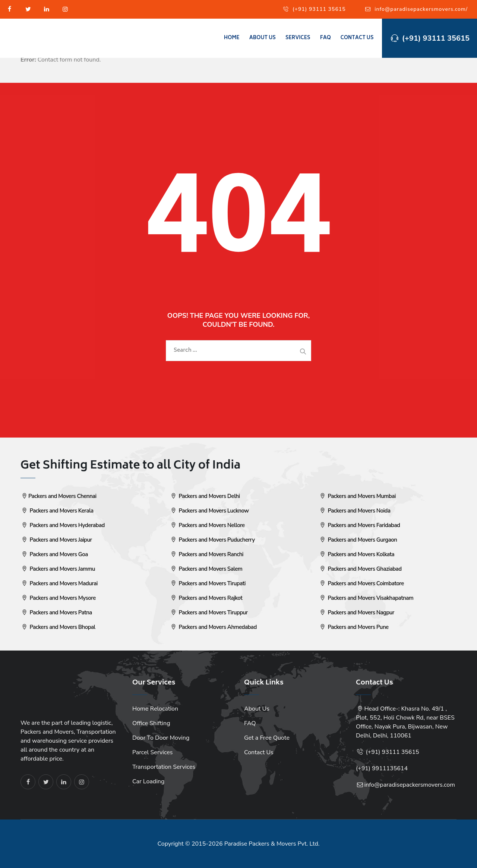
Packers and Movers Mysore (58, 598)
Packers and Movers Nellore (207, 525)
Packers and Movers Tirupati (208, 583)
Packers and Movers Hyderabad (63, 525)
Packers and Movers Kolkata (356, 554)
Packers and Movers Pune (354, 627)
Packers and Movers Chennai (59, 496)
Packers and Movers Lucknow (209, 511)
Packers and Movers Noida (355, 511)
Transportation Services (164, 767)
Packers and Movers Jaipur (56, 540)
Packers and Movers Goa (54, 554)
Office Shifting (151, 723)
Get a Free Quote (267, 738)
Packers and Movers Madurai (59, 583)
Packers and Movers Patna (56, 612)
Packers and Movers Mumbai (357, 496)
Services (298, 38)
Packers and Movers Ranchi (206, 554)
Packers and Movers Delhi (205, 496)
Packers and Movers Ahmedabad (213, 627)
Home (232, 38)
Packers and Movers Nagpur (356, 612)
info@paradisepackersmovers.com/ (421, 9)
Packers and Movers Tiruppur (209, 612)
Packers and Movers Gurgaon (358, 540)
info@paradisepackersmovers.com (410, 785)
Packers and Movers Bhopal (58, 627)
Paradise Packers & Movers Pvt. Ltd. (272, 844)
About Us (263, 38)
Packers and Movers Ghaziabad (360, 569)
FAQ (326, 38)
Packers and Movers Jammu (58, 569)
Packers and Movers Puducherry (212, 540)
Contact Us (357, 38)
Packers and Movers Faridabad (359, 525)
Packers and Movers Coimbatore (361, 583)
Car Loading (148, 781)
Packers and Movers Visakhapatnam (366, 598)
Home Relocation (155, 709)
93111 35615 (401, 752)
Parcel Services (152, 752)
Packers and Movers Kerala (57, 511)
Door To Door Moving (161, 738)
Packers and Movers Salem (206, 569)
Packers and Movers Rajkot (206, 598)
